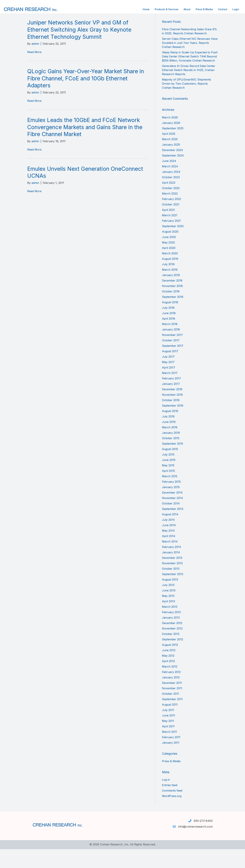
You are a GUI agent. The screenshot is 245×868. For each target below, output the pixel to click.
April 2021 (168, 229)
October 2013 (171, 587)
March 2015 (170, 495)
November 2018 (172, 305)
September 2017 (173, 364)
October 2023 (171, 196)
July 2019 (168, 283)
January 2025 (171, 163)
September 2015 (173, 462)
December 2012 (172, 642)
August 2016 (170, 430)
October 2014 (171, 522)
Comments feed (172, 809)
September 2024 (173, 174)
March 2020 (170, 272)
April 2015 (168, 489)
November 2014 (172, 517)
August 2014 (170, 533)
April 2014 (169, 555)
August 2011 (170, 723)
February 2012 (171, 691)
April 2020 (169, 267)
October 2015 (171, 457)
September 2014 (173, 528)
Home (122, 9)
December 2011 (172, 702)
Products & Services (143, 9)
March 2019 (170, 288)
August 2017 (170, 370)
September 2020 (173, 245)
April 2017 (169, 386)
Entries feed (170, 804)
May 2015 (168, 484)
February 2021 (171, 239)
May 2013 (168, 615)
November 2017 (172, 354)
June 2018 (169, 332)
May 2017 (168, 381)
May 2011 (168, 740)
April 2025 (169, 152)
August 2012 (170, 663)
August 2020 (170, 250)
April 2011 (168, 745)
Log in (166, 799)
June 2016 (169, 441)
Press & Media (180, 9)
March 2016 (170, 446)
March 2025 (170, 158)
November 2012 (172, 647)
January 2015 (171, 506)
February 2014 (171, 566)
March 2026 (170, 136)
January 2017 (171, 402)
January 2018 (171, 348)
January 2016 (171, 451)
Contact (199, 9)
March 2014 (170, 560)
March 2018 (170, 343)
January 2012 (171, 696)
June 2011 (169, 734)
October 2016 (171, 419)
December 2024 (172, 169)
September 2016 (173, 424)
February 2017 (171, 397)
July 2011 (168, 729)
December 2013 (172, 576)
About (163, 9)
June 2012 (169, 669)
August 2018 (170, 321)
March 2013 (170, 625)
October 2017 (171, 359)
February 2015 (171, 500)
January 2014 (171, 571)
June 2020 (169, 256)
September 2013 (173, 593)
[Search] (190, 29)
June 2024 (169, 180)
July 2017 (168, 375)
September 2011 (172, 718)
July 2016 (168, 435)
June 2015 (169, 479)
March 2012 (170, 685)
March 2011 (169, 750)
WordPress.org (172, 815)
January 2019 (171, 294)
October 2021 (171, 223)
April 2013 (168, 620)
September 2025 (173, 147)
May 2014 (168, 549)
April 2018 (169, 337)
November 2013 (172, 582)
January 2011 (171, 761)
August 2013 (170, 598)
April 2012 (168, 680)
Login (212, 9)
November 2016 (172, 413)
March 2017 (170, 392)
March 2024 (170, 185)
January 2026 (171, 142)
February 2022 (171, 218)
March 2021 (170, 234)
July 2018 (168, 326)
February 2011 (171, 756)
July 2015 (168, 473)
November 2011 (172, 707)
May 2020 (168, 261)
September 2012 (173, 658)
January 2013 (171, 636)
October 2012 (171, 653)
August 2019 (170, 277)
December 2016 (172, 408)
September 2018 (173, 315)
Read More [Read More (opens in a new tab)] (34, 71)
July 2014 (168, 538)
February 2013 (171, 631)
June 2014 (169, 544)
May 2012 (168, 674)
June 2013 (169, 609)
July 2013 (168, 604)
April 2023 (169, 201)
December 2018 (172, 299)
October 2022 (171, 207)
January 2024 (171, 190)
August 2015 (170, 468)
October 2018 (171, 310)
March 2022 (170, 212)
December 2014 (172, 511)
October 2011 (170, 712)
